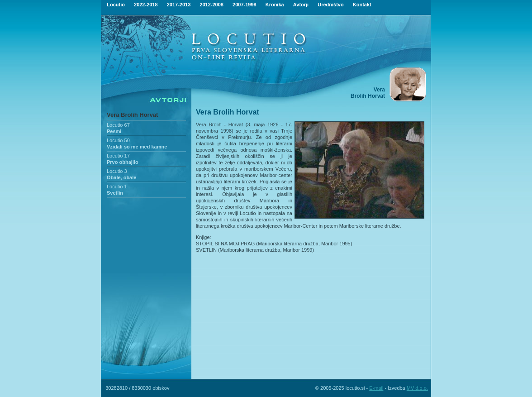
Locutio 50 (118, 140)
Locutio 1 (117, 187)
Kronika (275, 5)
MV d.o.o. (417, 388)
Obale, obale (121, 177)
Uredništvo (330, 5)
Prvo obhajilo (123, 162)
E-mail (376, 388)
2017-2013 (179, 5)
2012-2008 (211, 5)
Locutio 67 (118, 125)
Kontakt (362, 5)
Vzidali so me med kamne (137, 147)
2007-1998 (245, 5)
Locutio (116, 5)
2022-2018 (146, 5)
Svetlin (115, 193)
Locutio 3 (117, 171)
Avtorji (301, 5)
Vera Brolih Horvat (132, 115)
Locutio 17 (118, 156)
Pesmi (114, 131)
